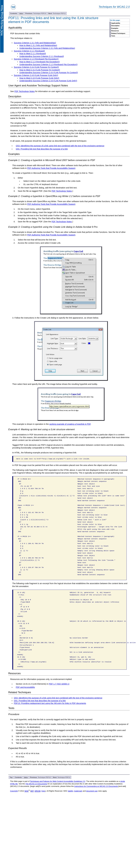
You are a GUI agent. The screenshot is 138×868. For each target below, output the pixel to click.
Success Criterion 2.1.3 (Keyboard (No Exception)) (36, 59)
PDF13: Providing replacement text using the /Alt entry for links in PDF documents (50, 703)
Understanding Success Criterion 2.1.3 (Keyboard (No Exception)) (48, 65)
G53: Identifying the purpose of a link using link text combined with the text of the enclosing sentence (60, 146)
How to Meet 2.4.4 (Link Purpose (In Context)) (40, 70)
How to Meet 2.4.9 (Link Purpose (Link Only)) (39, 78)
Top (11, 777)
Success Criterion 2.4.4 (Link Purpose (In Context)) (36, 67)
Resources (115, 31)
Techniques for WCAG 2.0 (114, 7)
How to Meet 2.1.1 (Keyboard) (33, 54)
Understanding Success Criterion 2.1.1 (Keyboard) (42, 56)
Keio (43, 791)
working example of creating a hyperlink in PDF (70, 424)
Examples (115, 28)
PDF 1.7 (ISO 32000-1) (59, 684)
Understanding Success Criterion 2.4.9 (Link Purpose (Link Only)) (48, 81)
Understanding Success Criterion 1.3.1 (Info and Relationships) (47, 48)
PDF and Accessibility (25, 687)
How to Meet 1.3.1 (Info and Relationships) (38, 45)
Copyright (14, 791)
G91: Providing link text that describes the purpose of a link (42, 149)
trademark (78, 791)
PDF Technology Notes (25, 91)
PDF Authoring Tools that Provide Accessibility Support (51, 168)
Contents (14, 13)
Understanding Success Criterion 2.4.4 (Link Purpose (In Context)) (49, 73)
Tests (113, 36)
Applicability (116, 23)
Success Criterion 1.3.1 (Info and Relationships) (35, 43)
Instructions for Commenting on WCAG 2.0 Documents (96, 786)
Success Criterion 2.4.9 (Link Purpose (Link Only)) (36, 75)
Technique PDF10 (36, 13)
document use (92, 791)
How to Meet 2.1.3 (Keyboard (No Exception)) (39, 62)
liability (71, 791)
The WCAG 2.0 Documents (36, 784)
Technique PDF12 (57, 13)
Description (115, 26)
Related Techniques (118, 33)
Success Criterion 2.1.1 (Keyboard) (29, 51)
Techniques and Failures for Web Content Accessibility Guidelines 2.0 (58, 781)
